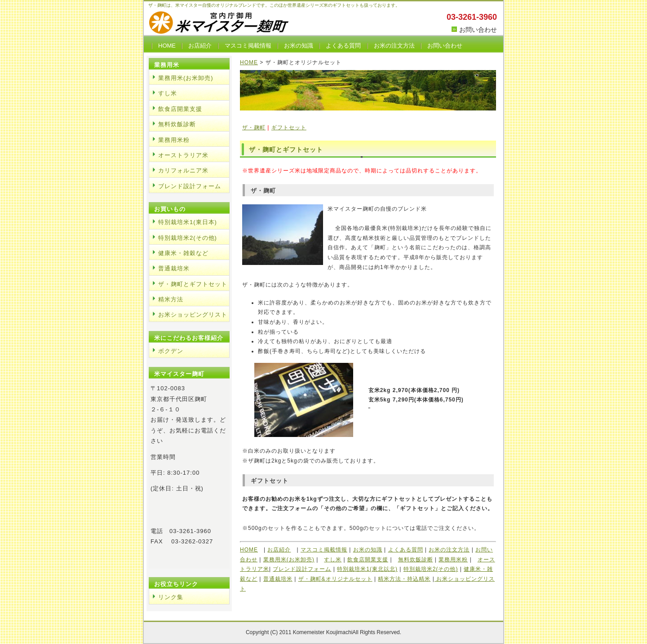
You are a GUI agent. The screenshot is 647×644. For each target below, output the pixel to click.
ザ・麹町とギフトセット (193, 284)
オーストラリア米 (183, 155)
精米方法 (171, 299)
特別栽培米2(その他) (431, 569)
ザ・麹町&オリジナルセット (335, 579)
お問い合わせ (478, 30)
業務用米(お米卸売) (289, 560)
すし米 (333, 560)
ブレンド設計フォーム (302, 569)
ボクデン (171, 351)
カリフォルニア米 (183, 170)
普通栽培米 (278, 579)
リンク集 (171, 597)
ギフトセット (289, 128)
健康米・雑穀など (183, 253)
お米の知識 (299, 46)
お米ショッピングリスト (193, 315)
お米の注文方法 (394, 46)
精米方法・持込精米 (404, 579)
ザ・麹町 (254, 128)
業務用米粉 (453, 560)
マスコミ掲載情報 (248, 46)
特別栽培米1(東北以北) (367, 569)
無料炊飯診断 (416, 560)
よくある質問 (343, 46)
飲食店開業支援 (368, 560)
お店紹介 (200, 46)
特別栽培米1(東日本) (188, 222)
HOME (167, 46)
